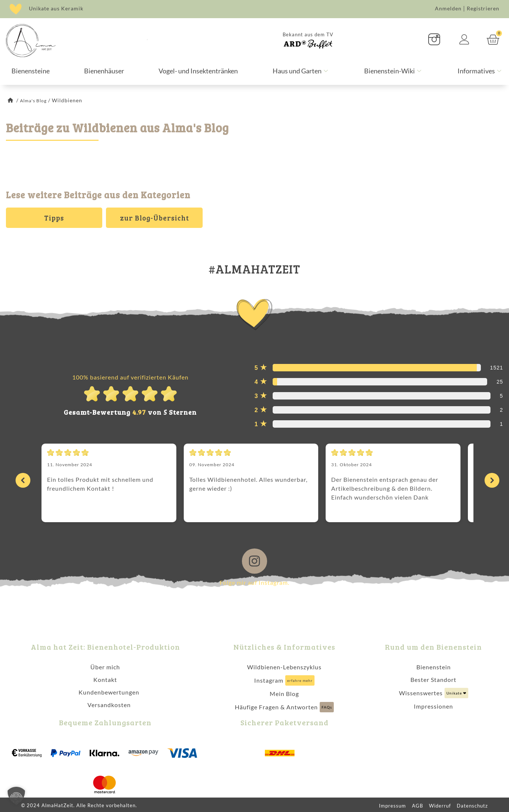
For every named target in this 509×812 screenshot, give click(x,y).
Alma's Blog (35, 100)
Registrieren (483, 8)
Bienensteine (31, 71)
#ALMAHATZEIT (254, 266)
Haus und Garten (301, 71)
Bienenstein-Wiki (394, 71)
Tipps (54, 218)
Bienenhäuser (104, 71)
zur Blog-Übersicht (154, 218)
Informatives (480, 71)
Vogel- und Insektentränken (198, 71)
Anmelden (448, 8)
